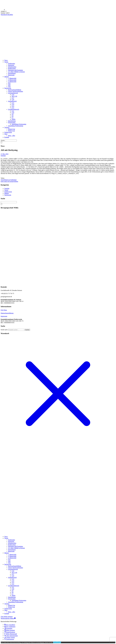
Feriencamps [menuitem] (12, 599)
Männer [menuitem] (7, 553)
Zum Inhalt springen (7, 617)
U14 (13, 104)
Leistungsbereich (13, 93)
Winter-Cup (11, 131)
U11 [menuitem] (13, 587)
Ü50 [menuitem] (9, 563)
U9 (13, 114)
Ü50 (9, 86)
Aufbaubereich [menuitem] (12, 577)
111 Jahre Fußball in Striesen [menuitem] (16, 548)
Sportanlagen (12, 73)
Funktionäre (11, 64)
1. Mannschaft (12, 78)
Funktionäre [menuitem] (11, 540)
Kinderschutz (12, 68)
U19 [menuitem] (13, 571)
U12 (13, 108)
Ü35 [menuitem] (9, 559)
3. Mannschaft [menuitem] (12, 558)
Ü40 (9, 85)
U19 (13, 95)
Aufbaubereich (12, 101)
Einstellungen (57, 642)
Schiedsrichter (12, 67)
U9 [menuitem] (13, 591)
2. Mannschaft (12, 80)
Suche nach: (4, 330)
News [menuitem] (6, 537)
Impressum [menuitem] (11, 551)
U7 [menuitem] (13, 594)
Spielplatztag (12, 121)
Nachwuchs (8, 88)
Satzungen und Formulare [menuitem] (15, 546)
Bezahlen (10, 15)
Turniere (7, 127)
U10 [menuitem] (13, 589)
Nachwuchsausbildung (15, 90)
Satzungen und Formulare (15, 70)
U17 (13, 98)
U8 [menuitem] (13, 592)
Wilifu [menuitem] (13, 595)
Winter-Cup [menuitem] (11, 607)
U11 (13, 111)
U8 (13, 116)
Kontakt (7, 137)
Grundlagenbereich (14, 109)
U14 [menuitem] (13, 581)
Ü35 (9, 83)
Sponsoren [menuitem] (11, 541)
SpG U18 (14, 96)
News (6, 60)
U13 (13, 106)
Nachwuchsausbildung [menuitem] (15, 566)
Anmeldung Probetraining (16, 126)
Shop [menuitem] (6, 610)
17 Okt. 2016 (5, 154)
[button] (8, 618)
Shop (6, 134)
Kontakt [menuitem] (7, 613)
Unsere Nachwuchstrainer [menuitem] (15, 568)
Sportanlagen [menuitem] (12, 550)
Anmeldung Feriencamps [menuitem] (19, 600)
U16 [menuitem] (13, 576)
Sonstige (3, 156)
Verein (6, 62)
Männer (7, 77)
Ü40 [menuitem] (9, 561)
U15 (13, 103)
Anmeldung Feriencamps (19, 124)
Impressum (11, 75)
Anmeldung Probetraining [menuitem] (16, 602)
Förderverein (8, 132)
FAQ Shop (4, 310)
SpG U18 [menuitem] (14, 573)
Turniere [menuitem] (7, 604)
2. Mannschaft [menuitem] (12, 556)
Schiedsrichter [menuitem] (12, 543)
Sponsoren (11, 65)
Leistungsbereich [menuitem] (13, 569)
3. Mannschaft (12, 82)
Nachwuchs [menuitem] (8, 564)
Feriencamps (12, 122)
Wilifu (13, 119)
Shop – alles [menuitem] (12, 612)
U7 (13, 118)
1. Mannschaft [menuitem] (12, 555)
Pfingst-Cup (11, 129)
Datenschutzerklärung (7, 313)
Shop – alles (12, 136)
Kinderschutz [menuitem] (12, 545)
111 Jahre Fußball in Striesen (16, 72)
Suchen (27, 330)
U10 (13, 113)
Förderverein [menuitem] (8, 609)
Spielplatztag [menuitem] (12, 597)
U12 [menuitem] (13, 584)
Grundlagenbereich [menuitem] (14, 586)
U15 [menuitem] (13, 579)
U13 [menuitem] (13, 582)
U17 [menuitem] (13, 574)
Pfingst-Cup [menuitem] (11, 605)
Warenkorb (4, 15)
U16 (13, 100)
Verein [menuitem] (6, 538)
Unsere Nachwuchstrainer (15, 91)
